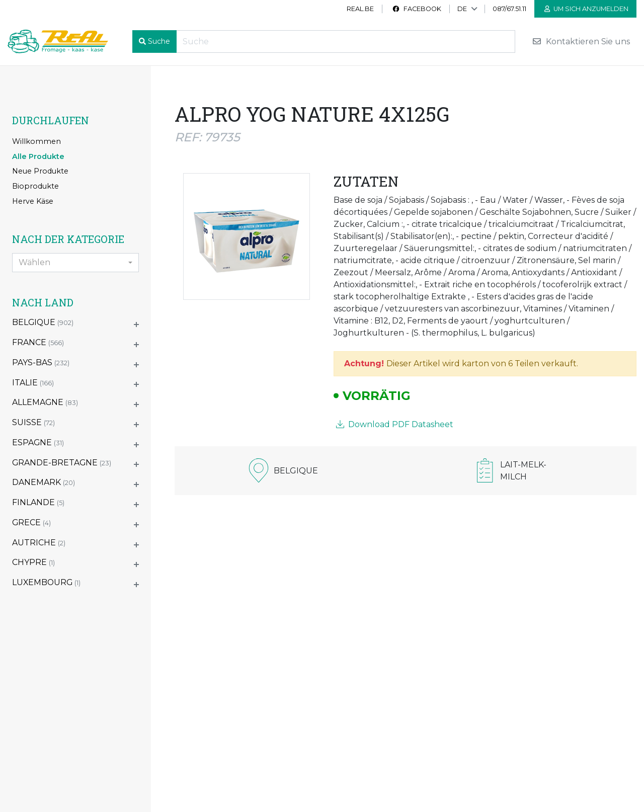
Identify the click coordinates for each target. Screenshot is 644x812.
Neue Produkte (40, 171)
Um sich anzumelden (586, 9)
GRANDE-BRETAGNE (62, 463)
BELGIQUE (43, 322)
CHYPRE (33, 562)
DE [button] (462, 9)
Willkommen (36, 141)
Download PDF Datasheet (395, 424)
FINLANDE (38, 502)
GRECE (31, 522)
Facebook (417, 9)
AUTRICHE (39, 543)
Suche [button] (159, 41)
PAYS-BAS (41, 362)
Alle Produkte (38, 156)
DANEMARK (44, 482)
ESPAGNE (38, 442)
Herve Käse (33, 201)
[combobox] (75, 263)
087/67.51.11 (509, 9)
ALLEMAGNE (45, 402)
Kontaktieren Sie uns (581, 42)
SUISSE (33, 422)
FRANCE (38, 342)
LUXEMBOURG (46, 582)
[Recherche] (346, 42)
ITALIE (33, 383)
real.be (360, 9)
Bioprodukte (35, 186)
